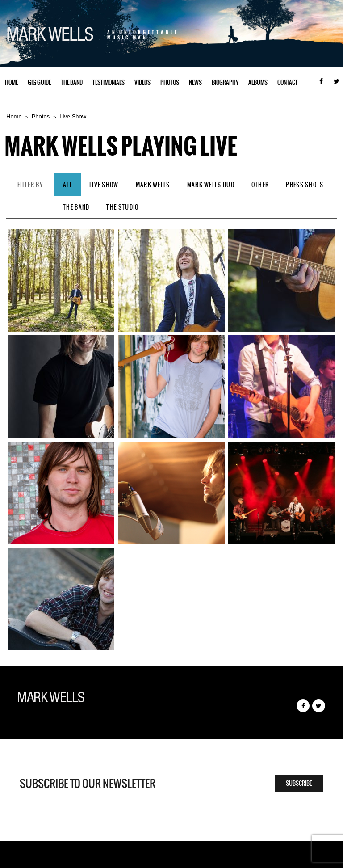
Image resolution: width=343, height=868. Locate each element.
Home (11, 82)
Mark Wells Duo (211, 185)
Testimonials (109, 82)
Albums (258, 82)
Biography (225, 82)
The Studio (122, 207)
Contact (288, 82)
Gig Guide (39, 82)
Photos (170, 82)
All (68, 185)
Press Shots (305, 185)
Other (260, 185)
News (195, 82)
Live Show (73, 116)
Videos (142, 82)
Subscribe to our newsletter (88, 784)
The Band (72, 82)
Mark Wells (153, 185)
